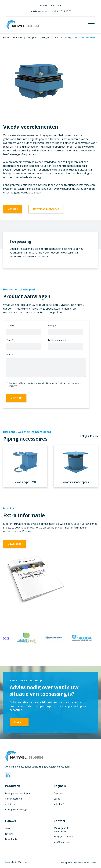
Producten (18, 38)
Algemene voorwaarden (85, 863)
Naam (10, 326)
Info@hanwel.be (62, 842)
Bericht (10, 355)
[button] (91, 25)
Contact (13, 209)
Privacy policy (66, 863)
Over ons (10, 828)
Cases (57, 799)
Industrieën (59, 804)
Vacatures (56, 5)
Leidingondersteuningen (38, 38)
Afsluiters (10, 804)
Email (10, 340)
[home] (47, 25)
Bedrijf (52, 326)
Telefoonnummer (57, 340)
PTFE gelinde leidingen (17, 809)
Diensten (58, 793)
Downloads (14, 544)
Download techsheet (46, 209)
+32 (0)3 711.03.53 (63, 837)
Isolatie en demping (62, 38)
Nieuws (43, 5)
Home (6, 38)
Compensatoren (13, 799)
